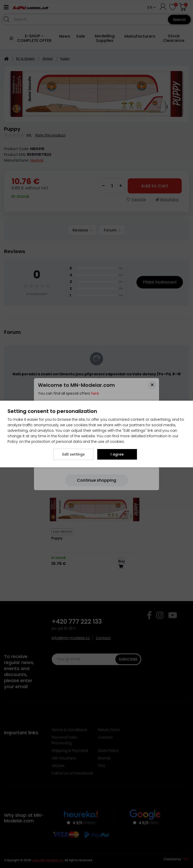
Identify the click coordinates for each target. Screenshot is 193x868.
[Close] (152, 385)
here (95, 393)
